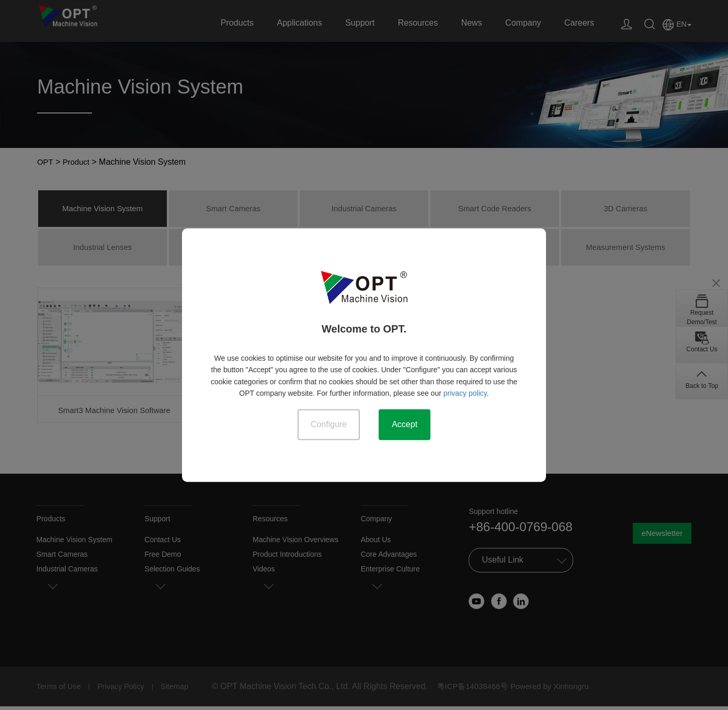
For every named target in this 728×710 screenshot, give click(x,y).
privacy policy (465, 393)
